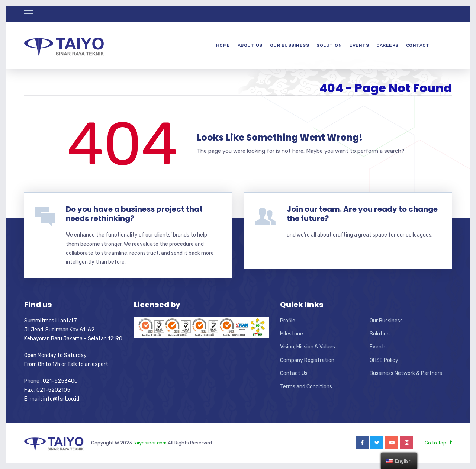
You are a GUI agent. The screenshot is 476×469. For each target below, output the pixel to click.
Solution (329, 45)
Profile (288, 321)
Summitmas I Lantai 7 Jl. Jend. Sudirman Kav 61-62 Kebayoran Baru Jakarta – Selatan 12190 (73, 330)
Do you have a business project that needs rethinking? (134, 214)
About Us (250, 45)
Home (223, 45)
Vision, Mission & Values (308, 347)
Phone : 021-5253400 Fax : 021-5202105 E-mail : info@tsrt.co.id (52, 390)
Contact (418, 45)
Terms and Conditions (306, 387)
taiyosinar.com (150, 443)
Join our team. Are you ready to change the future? (362, 214)
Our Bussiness (290, 45)
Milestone (292, 334)
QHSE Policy (384, 360)
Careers (387, 45)
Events (359, 45)
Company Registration (307, 360)
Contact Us (294, 373)
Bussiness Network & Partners (406, 373)
